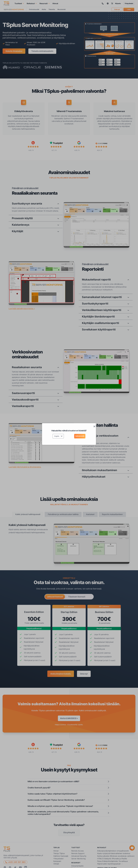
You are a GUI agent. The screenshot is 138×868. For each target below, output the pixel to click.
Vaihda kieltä (80, 436)
